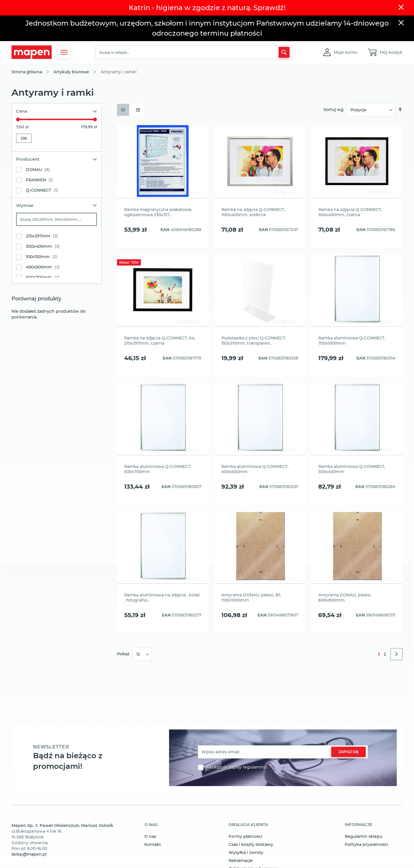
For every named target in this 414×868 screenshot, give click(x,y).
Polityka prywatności (366, 844)
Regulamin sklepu (364, 836)
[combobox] (193, 52)
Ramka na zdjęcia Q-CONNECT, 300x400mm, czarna (350, 212)
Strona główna (27, 72)
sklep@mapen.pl (29, 854)
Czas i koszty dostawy (251, 844)
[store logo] (32, 52)
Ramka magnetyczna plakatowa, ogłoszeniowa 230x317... (158, 212)
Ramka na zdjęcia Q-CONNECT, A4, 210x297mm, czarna (160, 341)
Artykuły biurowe (71, 72)
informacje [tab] (358, 825)
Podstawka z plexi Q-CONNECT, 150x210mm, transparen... (254, 341)
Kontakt (153, 844)
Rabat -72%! (129, 262)
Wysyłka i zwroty (246, 852)
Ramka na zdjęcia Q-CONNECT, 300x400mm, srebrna (253, 212)
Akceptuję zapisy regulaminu (237, 767)
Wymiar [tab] (25, 205)
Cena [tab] (22, 111)
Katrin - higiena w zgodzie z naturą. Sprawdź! (207, 8)
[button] (346, 52)
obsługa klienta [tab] (248, 825)
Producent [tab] (28, 159)
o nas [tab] (151, 825)
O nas (150, 836)
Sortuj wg (333, 110)
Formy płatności (245, 836)
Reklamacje (241, 861)
